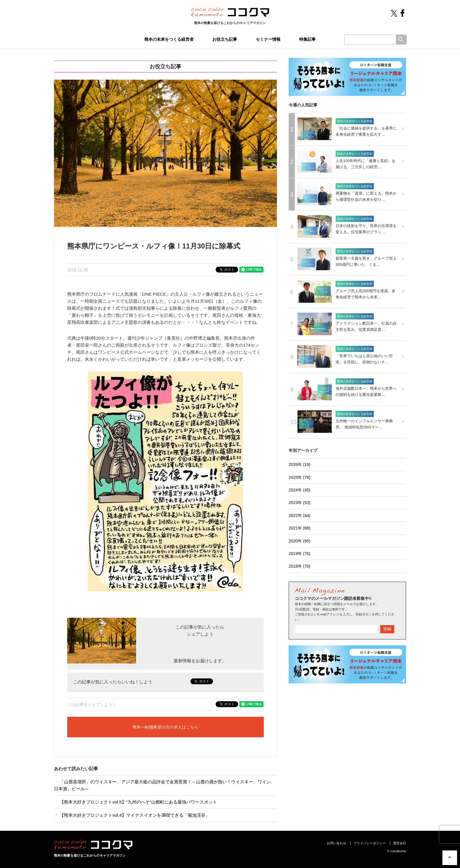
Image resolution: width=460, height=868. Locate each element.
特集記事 (307, 39)
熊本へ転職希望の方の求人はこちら (165, 727)
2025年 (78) (300, 477)
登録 (387, 629)
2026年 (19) (300, 464)
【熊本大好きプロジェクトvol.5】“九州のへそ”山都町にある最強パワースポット (136, 802)
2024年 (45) (300, 490)
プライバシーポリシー (370, 843)
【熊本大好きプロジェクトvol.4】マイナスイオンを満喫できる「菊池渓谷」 (132, 815)
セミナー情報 (268, 39)
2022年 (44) (300, 515)
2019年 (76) (300, 554)
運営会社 (400, 843)
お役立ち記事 (225, 39)
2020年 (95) (300, 541)
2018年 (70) (300, 566)
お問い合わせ (336, 843)
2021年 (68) (300, 528)
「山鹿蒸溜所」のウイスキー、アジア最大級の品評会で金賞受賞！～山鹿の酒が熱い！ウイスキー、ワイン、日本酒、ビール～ (165, 785)
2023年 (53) (300, 503)
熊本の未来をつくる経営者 (169, 39)
